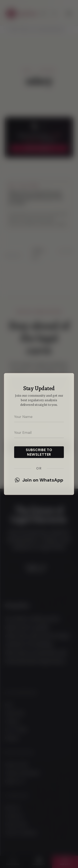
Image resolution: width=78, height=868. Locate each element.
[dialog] (39, 434)
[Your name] (39, 417)
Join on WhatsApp (39, 480)
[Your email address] (39, 433)
